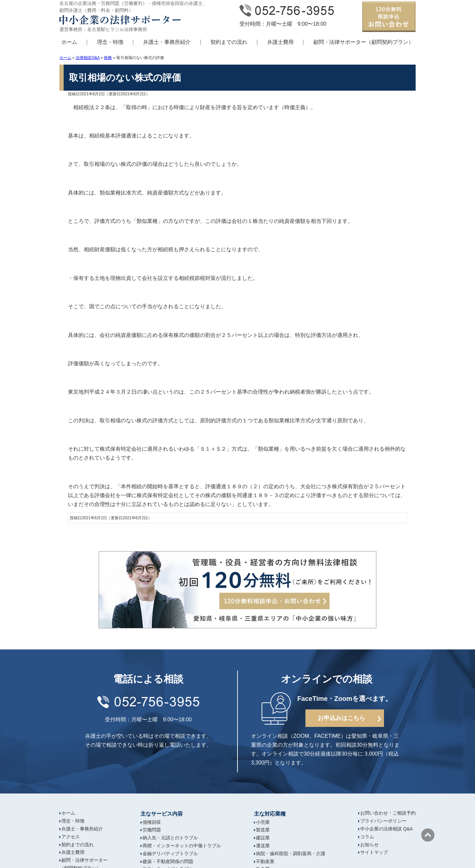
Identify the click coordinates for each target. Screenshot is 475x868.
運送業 (263, 846)
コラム (367, 837)
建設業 (263, 838)
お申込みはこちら (341, 718)
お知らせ (369, 845)
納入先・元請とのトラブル (170, 838)
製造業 (263, 830)
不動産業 (265, 861)
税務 (108, 58)
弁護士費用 (280, 42)
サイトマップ (374, 852)
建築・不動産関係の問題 (168, 861)
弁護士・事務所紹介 (167, 42)
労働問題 (152, 830)
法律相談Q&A (88, 58)
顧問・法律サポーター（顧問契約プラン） (364, 42)
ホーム (69, 42)
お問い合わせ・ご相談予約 (388, 813)
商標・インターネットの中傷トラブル (182, 846)
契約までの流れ (229, 42)
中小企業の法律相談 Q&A (386, 829)
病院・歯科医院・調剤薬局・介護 (291, 853)
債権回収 (152, 822)
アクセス (71, 837)
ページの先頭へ (428, 835)
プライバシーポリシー (383, 821)
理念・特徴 (110, 42)
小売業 (263, 822)
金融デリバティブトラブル (170, 853)
